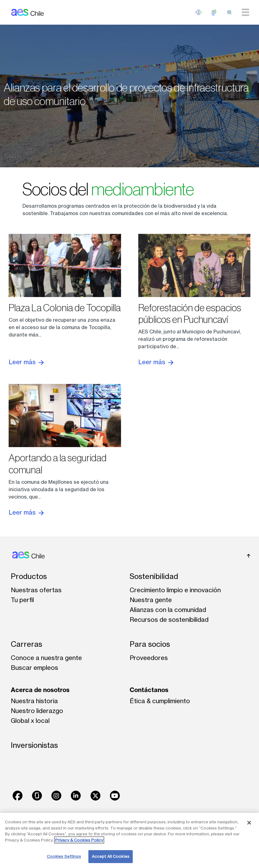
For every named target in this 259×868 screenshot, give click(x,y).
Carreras (26, 644)
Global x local (30, 721)
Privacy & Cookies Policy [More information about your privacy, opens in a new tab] (79, 840)
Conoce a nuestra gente (46, 658)
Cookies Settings (64, 856)
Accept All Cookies (111, 856)
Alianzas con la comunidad (168, 610)
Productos (29, 576)
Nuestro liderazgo (37, 711)
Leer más (26, 362)
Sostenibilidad (154, 576)
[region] (129, 840)
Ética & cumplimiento (160, 701)
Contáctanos (149, 690)
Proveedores (149, 658)
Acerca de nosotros (40, 690)
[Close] (249, 823)
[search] (229, 12)
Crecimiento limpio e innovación (175, 590)
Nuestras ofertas (36, 590)
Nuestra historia (34, 701)
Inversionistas (34, 745)
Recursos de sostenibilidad (169, 619)
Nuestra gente (151, 600)
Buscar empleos (34, 668)
